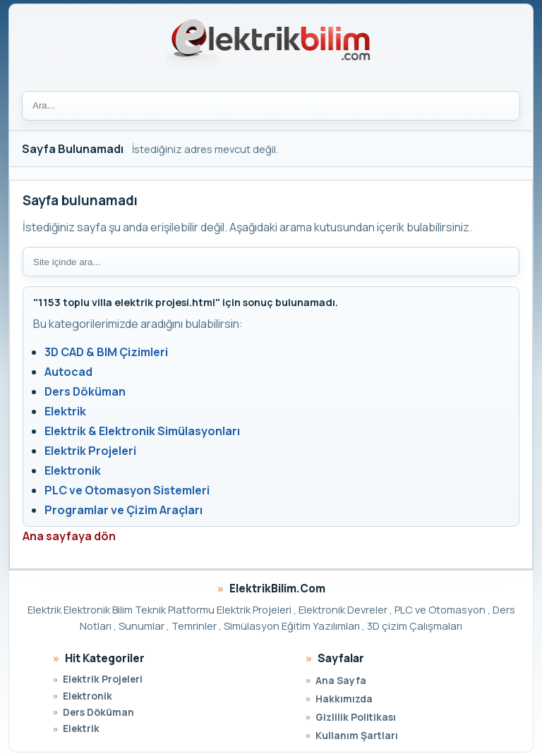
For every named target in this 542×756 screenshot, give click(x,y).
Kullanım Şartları (357, 735)
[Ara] (271, 106)
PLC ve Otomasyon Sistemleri (127, 490)
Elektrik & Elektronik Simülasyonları (142, 431)
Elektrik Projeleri (90, 451)
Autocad (68, 372)
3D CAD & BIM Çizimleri (106, 352)
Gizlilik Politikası (356, 717)
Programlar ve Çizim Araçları (124, 510)
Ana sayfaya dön (69, 536)
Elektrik (65, 411)
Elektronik (73, 470)
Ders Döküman (85, 391)
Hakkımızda (344, 699)
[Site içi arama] (271, 262)
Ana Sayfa (341, 680)
